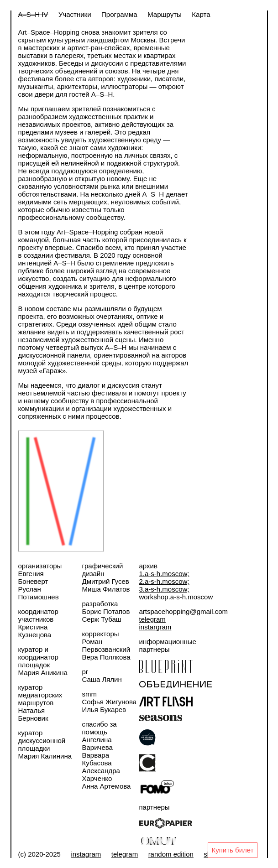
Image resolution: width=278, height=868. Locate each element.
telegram (152, 619)
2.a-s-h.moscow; (164, 581)
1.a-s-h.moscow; (164, 574)
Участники (75, 14)
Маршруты (165, 14)
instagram (86, 854)
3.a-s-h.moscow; (164, 589)
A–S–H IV (33, 14)
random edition (171, 854)
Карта (201, 14)
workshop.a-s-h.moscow (176, 597)
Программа (119, 14)
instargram (155, 627)
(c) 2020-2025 (39, 854)
